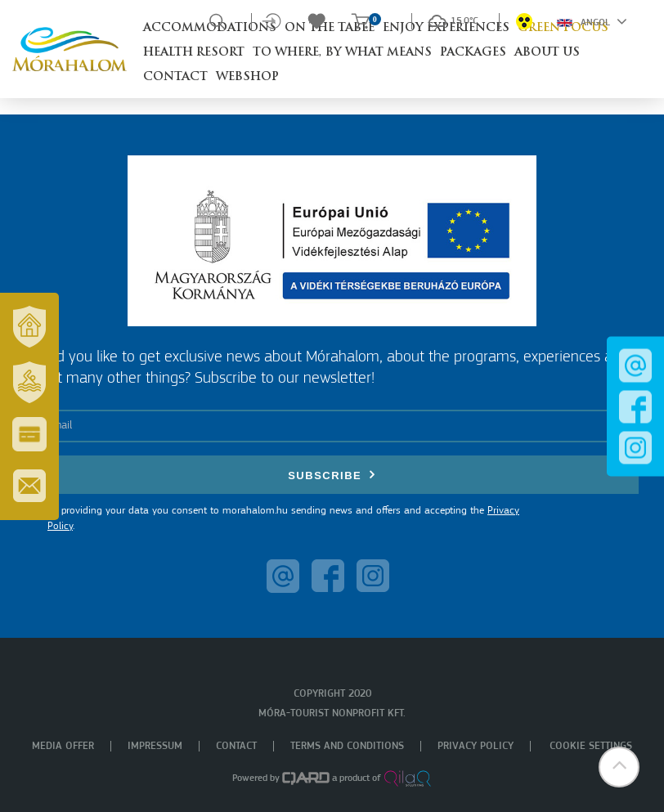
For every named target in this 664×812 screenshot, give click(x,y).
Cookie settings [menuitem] (591, 746)
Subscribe (332, 475)
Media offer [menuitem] (63, 746)
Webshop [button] (247, 77)
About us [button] (547, 53)
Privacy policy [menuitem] (476, 746)
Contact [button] (175, 77)
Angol (592, 21)
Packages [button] (473, 53)
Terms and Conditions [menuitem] (347, 746)
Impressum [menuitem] (155, 746)
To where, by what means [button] (342, 53)
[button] (619, 767)
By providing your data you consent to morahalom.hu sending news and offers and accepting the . (283, 519)
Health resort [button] (194, 53)
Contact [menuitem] (236, 746)
